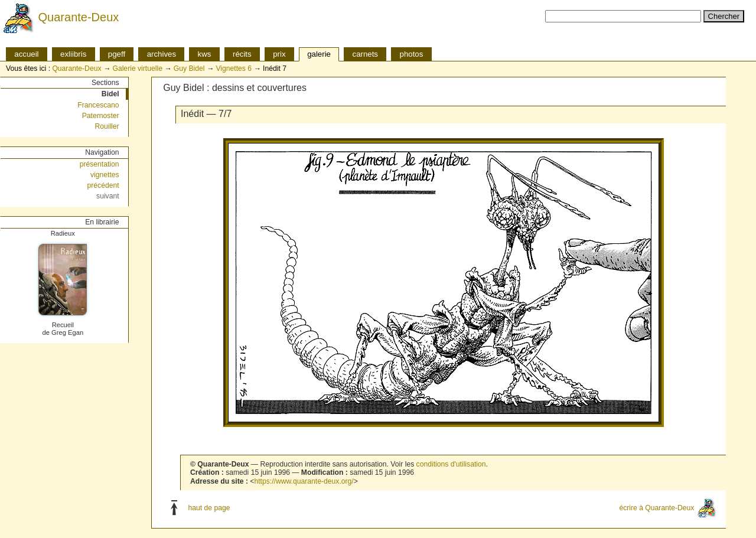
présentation (100, 164)
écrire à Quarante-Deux (656, 507)
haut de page (209, 507)
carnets (366, 54)
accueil (26, 54)
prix (279, 54)
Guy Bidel (189, 69)
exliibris (73, 54)
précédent (103, 185)
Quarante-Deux (79, 17)
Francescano (98, 105)
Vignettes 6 (234, 69)
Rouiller (107, 126)
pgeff (117, 54)
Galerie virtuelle (137, 69)
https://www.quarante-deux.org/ (304, 481)
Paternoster (101, 116)
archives (162, 54)
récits (242, 54)
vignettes (105, 175)
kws (205, 54)
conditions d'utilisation (451, 464)
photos (412, 54)
